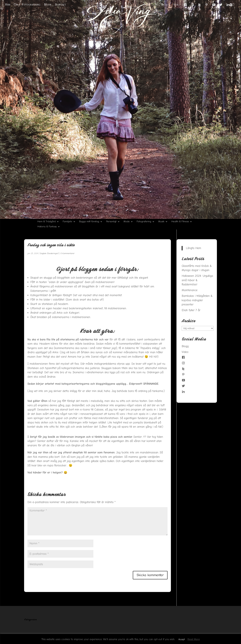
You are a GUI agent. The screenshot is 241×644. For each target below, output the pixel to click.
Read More (194, 639)
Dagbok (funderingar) (49, 253)
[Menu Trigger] (231, 5)
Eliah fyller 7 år (191, 310)
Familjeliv (67, 222)
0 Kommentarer (67, 253)
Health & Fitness (180, 222)
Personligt (111, 222)
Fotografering (31, 5)
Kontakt (61, 5)
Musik (48, 5)
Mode (127, 222)
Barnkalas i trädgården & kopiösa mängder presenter (197, 300)
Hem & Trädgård (47, 222)
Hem (8, 5)
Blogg (165, 5)
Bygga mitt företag (89, 222)
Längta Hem (193, 248)
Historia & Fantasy (47, 227)
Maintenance (190, 290)
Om (16, 5)
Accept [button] (182, 639)
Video (177, 5)
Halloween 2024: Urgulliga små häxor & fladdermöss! (197, 280)
